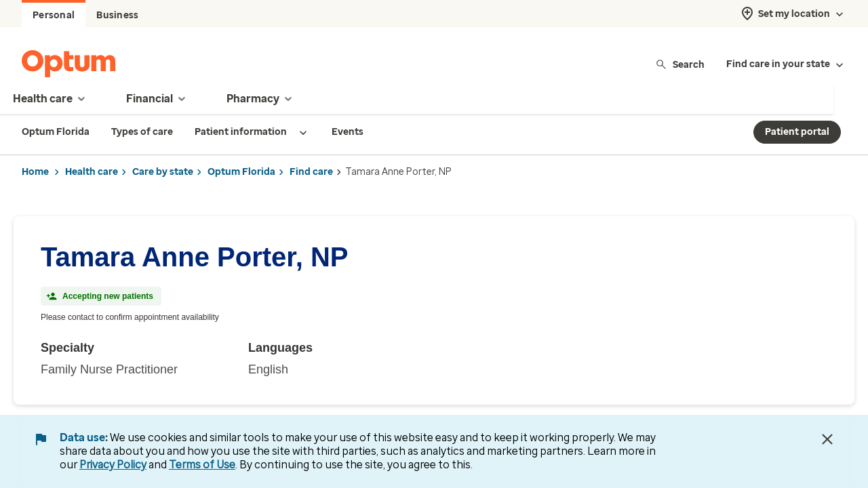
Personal (54, 15)
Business (117, 15)
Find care (311, 172)
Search (680, 64)
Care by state (163, 172)
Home (35, 172)
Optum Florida (241, 172)
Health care (92, 172)
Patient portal (797, 132)
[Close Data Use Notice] (827, 439)
